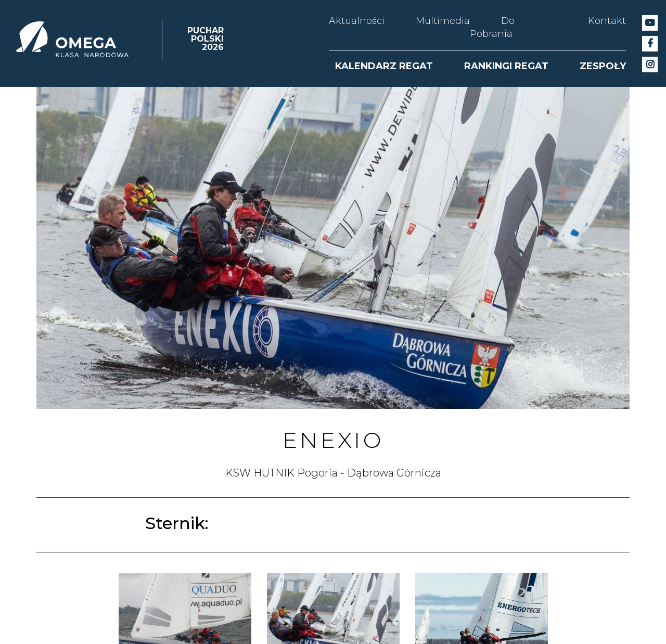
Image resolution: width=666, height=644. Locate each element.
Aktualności (357, 21)
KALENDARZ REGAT (384, 66)
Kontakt (607, 21)
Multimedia (443, 21)
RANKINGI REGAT (506, 66)
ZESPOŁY (603, 66)
